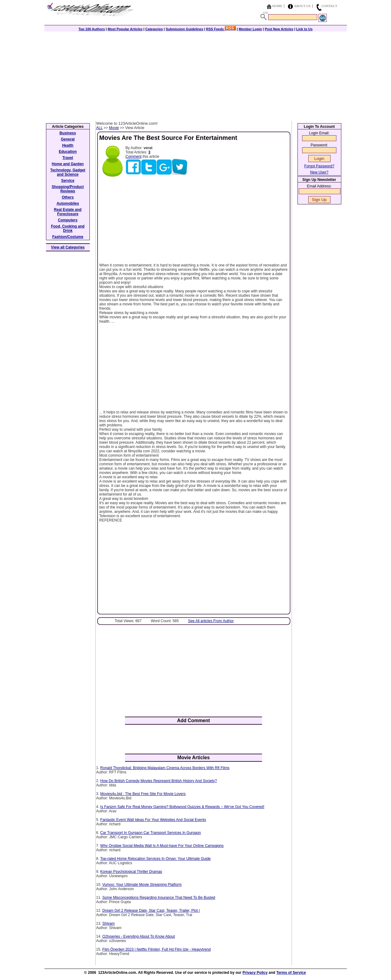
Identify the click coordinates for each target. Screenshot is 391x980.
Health (68, 145)
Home (277, 6)
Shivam (109, 923)
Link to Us (304, 29)
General (68, 139)
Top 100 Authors (92, 29)
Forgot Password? (319, 166)
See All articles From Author (211, 621)
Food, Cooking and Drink (68, 228)
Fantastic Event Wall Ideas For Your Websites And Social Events (153, 820)
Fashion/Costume (68, 237)
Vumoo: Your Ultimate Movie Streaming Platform (142, 885)
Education (68, 152)
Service (68, 181)
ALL (100, 128)
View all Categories (68, 247)
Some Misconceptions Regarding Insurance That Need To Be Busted (159, 898)
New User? (319, 172)
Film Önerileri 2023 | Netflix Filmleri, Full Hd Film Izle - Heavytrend (157, 949)
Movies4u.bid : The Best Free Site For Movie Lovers (143, 794)
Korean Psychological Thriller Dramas (131, 872)
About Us (302, 6)
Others (68, 197)
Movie (114, 128)
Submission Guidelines (185, 29)
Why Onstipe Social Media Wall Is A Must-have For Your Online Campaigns (162, 846)
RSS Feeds (221, 29)
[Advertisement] (196, 75)
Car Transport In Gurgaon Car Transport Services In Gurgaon (151, 833)
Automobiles (68, 203)
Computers (68, 220)
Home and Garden (68, 164)
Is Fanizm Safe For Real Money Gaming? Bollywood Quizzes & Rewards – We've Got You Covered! (182, 807)
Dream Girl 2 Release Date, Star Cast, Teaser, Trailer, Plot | (151, 911)
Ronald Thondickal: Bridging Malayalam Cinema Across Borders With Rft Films (165, 768)
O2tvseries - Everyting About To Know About (139, 936)
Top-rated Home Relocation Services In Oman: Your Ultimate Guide (156, 859)
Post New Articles (279, 29)
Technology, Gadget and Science (68, 172)
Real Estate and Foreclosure (68, 212)
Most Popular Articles (125, 29)
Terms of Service (291, 973)
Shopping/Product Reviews (68, 189)
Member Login (250, 29)
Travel (68, 158)
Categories (154, 29)
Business (68, 133)
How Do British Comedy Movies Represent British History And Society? (159, 781)
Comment (134, 157)
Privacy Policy (255, 973)
